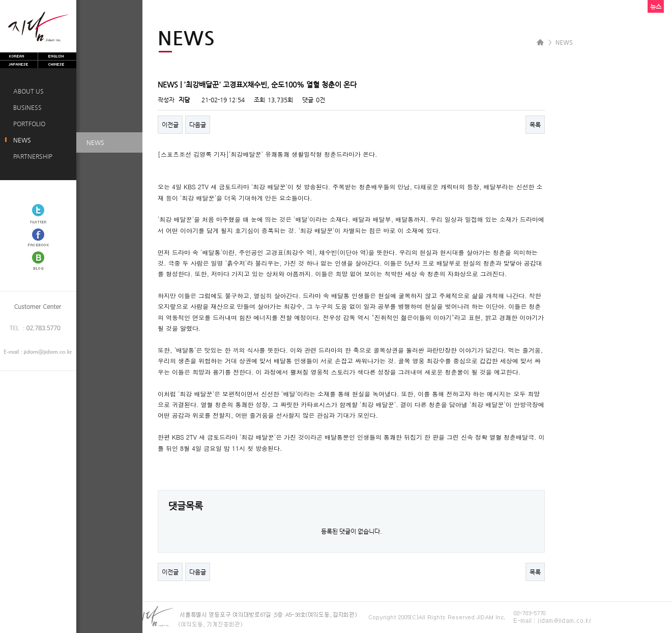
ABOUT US (27, 91)
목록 (535, 125)
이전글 (170, 125)
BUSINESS (26, 107)
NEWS (21, 140)
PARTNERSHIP (31, 156)
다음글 (198, 125)
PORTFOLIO (28, 124)
